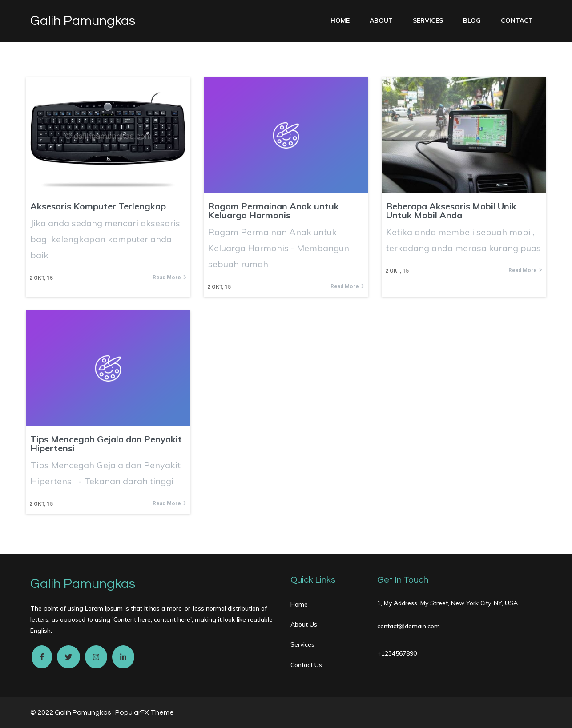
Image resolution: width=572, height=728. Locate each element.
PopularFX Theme (145, 712)
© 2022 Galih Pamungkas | (73, 712)
